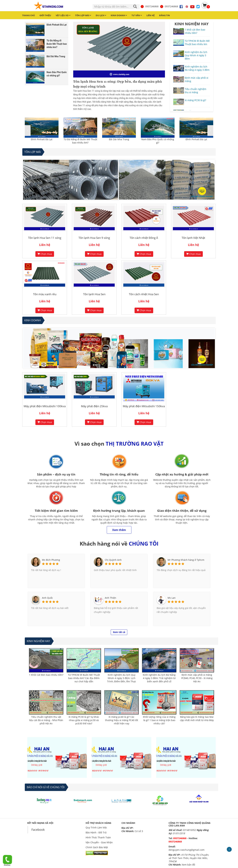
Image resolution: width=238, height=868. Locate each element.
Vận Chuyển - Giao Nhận (99, 842)
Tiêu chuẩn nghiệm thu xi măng (196, 91)
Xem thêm (119, 530)
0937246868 (149, 6)
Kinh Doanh (33, 320)
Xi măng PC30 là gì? (195, 100)
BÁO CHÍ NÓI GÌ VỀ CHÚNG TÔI (46, 787)
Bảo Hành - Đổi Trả (96, 832)
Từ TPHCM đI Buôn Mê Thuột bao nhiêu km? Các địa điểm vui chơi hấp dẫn (84, 678)
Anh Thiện (110, 598)
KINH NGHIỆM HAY (192, 24)
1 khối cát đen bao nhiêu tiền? (195, 31)
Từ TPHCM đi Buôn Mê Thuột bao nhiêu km (197, 42)
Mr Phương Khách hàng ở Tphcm (186, 560)
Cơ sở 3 (139, 831)
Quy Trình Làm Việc (96, 828)
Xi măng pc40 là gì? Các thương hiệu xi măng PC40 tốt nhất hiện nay (122, 720)
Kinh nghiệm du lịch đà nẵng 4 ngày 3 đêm (197, 68)
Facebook (38, 830)
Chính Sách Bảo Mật (97, 847)
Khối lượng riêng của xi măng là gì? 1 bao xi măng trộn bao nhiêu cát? (159, 720)
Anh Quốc (47, 598)
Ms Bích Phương (51, 560)
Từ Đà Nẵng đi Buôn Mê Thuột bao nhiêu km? (80, 141)
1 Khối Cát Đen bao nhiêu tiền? (46, 675)
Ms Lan (172, 598)
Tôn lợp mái (32, 152)
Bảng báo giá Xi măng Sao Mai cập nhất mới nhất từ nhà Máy (197, 718)
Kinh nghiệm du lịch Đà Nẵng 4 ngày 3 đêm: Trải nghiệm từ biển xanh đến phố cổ (159, 678)
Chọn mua (45, 254)
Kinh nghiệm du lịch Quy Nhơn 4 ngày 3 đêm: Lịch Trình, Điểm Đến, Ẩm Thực (122, 678)
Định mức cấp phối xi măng (197, 79)
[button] (210, 131)
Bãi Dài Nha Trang (119, 139)
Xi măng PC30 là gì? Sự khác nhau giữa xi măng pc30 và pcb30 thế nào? (84, 720)
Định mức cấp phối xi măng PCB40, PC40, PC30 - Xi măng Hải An (197, 678)
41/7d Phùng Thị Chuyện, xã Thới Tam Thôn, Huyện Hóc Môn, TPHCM (189, 858)
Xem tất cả (119, 632)
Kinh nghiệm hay (38, 641)
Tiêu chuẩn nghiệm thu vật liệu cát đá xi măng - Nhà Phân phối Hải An (46, 720)
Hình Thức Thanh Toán (98, 837)
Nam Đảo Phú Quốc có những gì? (158, 141)
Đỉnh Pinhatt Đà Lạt (42, 139)
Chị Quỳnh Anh (113, 560)
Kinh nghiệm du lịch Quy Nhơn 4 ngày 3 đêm (196, 55)
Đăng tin (165, 15)
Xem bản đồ (188, 865)
